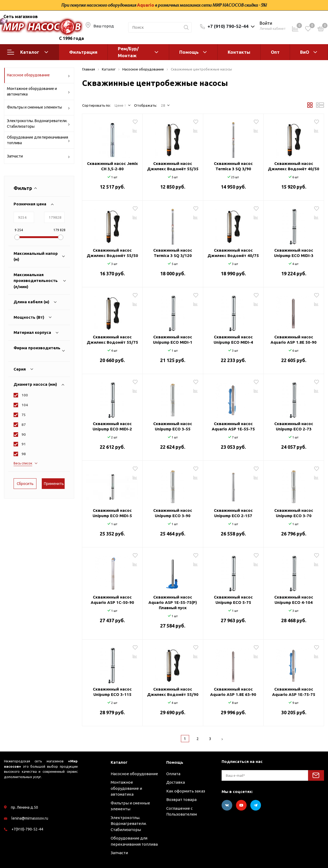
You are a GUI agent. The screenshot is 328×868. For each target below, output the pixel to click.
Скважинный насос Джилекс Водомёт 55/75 (112, 340)
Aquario (146, 5)
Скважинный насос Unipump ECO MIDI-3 (294, 253)
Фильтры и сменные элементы (38, 108)
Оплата (173, 774)
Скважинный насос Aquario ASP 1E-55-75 (233, 426)
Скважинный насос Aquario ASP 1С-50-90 (112, 600)
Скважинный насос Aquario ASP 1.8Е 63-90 (233, 692)
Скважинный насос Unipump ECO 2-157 (233, 513)
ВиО (305, 52)
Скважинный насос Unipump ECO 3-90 (173, 513)
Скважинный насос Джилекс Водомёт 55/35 (173, 166)
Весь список (23, 463)
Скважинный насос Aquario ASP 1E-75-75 (294, 692)
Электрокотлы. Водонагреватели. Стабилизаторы (38, 124)
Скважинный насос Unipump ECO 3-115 (112, 692)
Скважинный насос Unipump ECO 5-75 (233, 600)
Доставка (176, 782)
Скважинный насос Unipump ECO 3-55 (173, 426)
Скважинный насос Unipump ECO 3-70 (294, 513)
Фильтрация (83, 52)
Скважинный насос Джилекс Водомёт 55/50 (112, 253)
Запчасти (38, 157)
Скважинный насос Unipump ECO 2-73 (294, 426)
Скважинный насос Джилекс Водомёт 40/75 (233, 253)
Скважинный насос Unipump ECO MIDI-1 (173, 340)
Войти (266, 23)
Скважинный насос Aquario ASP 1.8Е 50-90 (294, 340)
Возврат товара (181, 800)
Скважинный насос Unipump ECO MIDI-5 (112, 513)
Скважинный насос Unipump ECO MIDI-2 (112, 426)
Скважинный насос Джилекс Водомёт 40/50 (294, 166)
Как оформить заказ (186, 791)
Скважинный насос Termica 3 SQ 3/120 (173, 253)
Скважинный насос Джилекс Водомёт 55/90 (173, 692)
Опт (275, 52)
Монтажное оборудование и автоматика (38, 91)
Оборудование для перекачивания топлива (38, 140)
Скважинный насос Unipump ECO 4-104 (294, 600)
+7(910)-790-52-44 (27, 829)
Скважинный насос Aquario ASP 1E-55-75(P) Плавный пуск (173, 602)
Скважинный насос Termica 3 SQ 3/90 (233, 166)
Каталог (28, 52)
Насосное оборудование (38, 76)
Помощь (189, 52)
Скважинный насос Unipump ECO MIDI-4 (233, 340)
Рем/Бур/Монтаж (128, 52)
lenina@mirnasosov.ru (30, 818)
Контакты (239, 52)
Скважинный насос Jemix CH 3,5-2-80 (112, 166)
